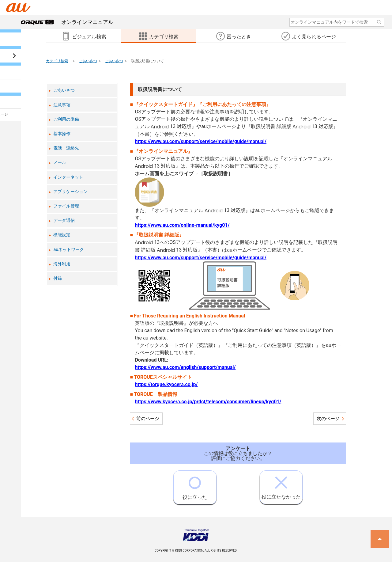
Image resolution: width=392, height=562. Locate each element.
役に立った (195, 485)
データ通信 (64, 220)
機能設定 (62, 235)
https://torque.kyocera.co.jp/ (166, 384)
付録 (58, 278)
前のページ (148, 419)
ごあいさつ (88, 61)
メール (60, 163)
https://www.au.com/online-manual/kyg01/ (182, 225)
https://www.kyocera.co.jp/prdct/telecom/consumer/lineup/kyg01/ (208, 402)
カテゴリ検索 (57, 61)
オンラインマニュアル (65, 22)
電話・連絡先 (66, 148)
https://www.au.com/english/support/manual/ (185, 367)
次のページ (328, 419)
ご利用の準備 (66, 119)
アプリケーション (70, 192)
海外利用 (62, 264)
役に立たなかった (281, 485)
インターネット (68, 177)
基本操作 (62, 134)
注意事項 (62, 105)
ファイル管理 (66, 206)
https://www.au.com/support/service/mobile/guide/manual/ (201, 141)
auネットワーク (69, 250)
